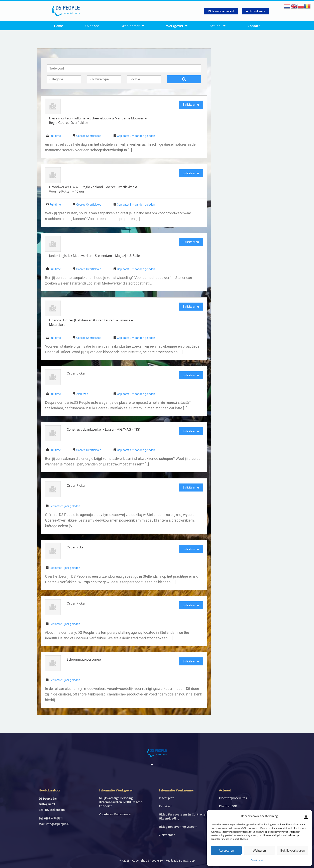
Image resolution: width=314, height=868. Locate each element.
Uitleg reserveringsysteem (178, 827)
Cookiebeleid (257, 860)
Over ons (92, 26)
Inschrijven (167, 798)
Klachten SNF (228, 806)
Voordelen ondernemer (115, 814)
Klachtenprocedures (233, 798)
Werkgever (177, 26)
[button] (306, 816)
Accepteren (226, 850)
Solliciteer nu (191, 105)
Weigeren (259, 850)
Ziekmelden (167, 835)
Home (59, 26)
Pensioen (166, 806)
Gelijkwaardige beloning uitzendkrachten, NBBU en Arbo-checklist (121, 802)
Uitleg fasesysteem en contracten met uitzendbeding (186, 816)
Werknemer (133, 26)
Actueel (218, 26)
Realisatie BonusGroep (180, 860)
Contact (254, 26)
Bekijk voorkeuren (292, 850)
